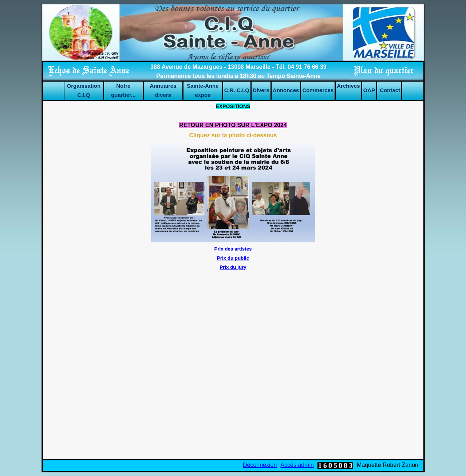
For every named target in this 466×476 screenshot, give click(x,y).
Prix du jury (233, 267)
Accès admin (297, 465)
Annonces (286, 90)
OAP (369, 90)
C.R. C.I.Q (237, 90)
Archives (348, 86)
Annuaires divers (163, 90)
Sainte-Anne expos (203, 90)
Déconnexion (260, 465)
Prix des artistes (233, 249)
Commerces (318, 90)
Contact (390, 90)
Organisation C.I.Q (84, 90)
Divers (261, 90)
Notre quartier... (123, 90)
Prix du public (233, 258)
